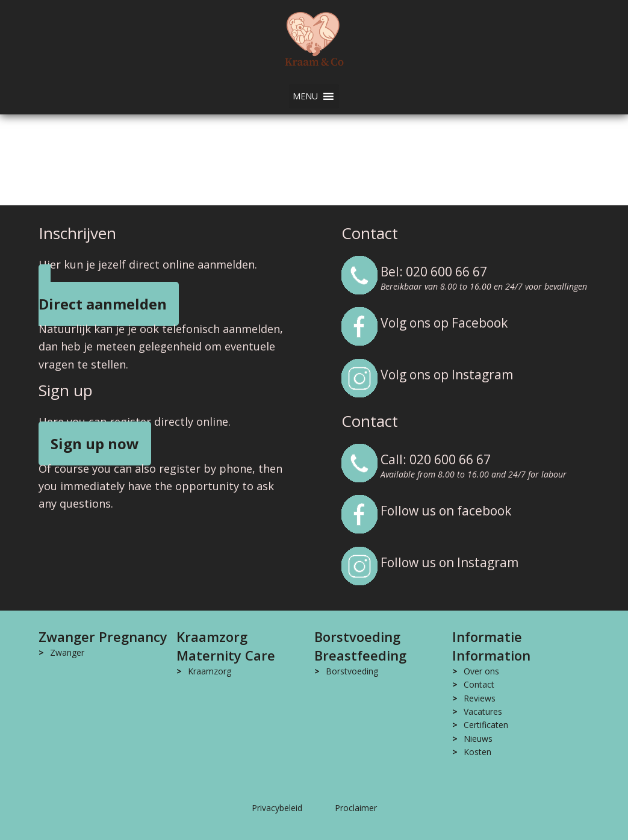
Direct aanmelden (103, 304)
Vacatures (483, 711)
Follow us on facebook (446, 511)
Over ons (481, 671)
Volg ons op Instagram (447, 375)
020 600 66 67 (446, 272)
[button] (305, 96)
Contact (479, 684)
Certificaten (486, 725)
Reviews (480, 698)
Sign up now (95, 443)
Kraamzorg (210, 671)
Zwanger (67, 652)
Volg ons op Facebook (444, 323)
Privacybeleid (277, 808)
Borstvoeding (352, 671)
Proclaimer (356, 808)
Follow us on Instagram (449, 562)
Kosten (477, 752)
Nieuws (478, 739)
